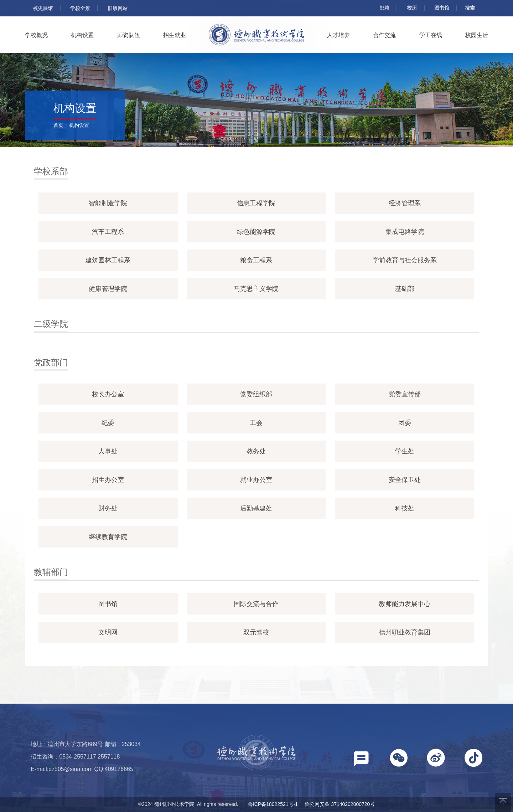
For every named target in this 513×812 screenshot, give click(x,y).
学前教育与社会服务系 (405, 260)
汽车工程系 (108, 232)
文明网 (108, 632)
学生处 (405, 451)
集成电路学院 (405, 232)
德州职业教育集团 (405, 632)
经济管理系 (405, 203)
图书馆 (442, 8)
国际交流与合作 (256, 604)
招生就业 (175, 35)
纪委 (108, 423)
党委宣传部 (405, 394)
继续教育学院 (108, 537)
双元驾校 (256, 632)
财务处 (108, 508)
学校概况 (36, 35)
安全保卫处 (405, 480)
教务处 (256, 451)
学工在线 (431, 35)
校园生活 (477, 35)
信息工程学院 (256, 203)
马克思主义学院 (256, 289)
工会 (256, 423)
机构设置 (82, 35)
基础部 (405, 289)
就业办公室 (256, 480)
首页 (58, 125)
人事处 (108, 451)
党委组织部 (256, 394)
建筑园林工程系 (108, 260)
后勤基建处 (256, 508)
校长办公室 (108, 394)
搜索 (470, 8)
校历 (412, 8)
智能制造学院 (108, 203)
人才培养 (338, 35)
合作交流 (384, 35)
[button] (361, 760)
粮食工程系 (256, 260)
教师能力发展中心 (405, 604)
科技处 (405, 508)
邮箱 (384, 8)
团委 (405, 423)
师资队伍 (129, 35)
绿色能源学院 (256, 232)
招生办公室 (108, 480)
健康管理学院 (108, 289)
